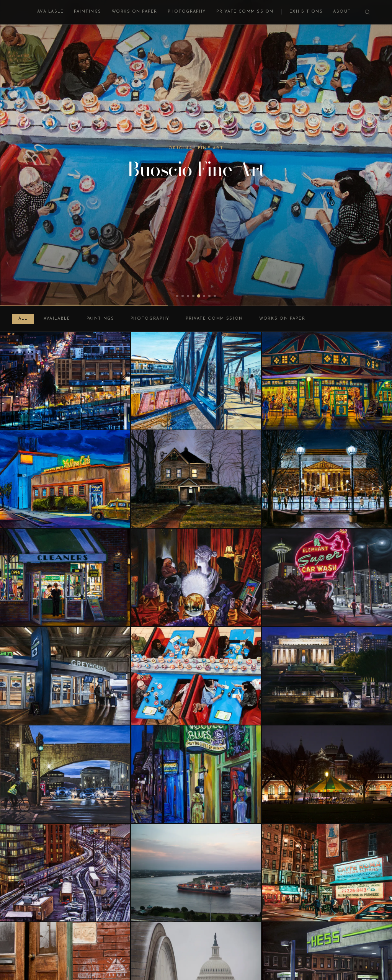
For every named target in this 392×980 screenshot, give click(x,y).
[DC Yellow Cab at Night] (65, 479)
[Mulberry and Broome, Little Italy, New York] (327, 873)
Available (50, 12)
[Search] (367, 12)
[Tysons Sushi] (196, 676)
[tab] (177, 296)
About (342, 12)
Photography (187, 12)
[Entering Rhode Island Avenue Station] (196, 381)
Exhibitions (306, 12)
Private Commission (245, 12)
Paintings (87, 12)
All (23, 319)
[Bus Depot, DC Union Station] (65, 676)
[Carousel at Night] (327, 774)
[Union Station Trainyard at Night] (65, 873)
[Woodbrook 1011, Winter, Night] (196, 479)
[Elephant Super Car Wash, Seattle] (327, 577)
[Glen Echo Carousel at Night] (327, 381)
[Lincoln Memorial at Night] (327, 676)
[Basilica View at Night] (65, 381)
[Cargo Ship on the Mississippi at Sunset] (196, 873)
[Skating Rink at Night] (327, 479)
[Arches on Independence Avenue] (65, 774)
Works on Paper (135, 12)
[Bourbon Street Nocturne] (196, 774)
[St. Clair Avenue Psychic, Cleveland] (196, 577)
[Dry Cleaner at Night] (65, 577)
